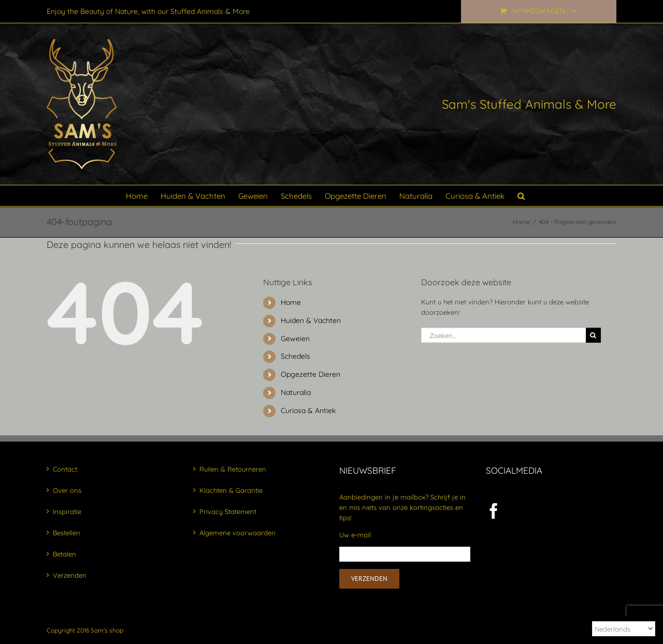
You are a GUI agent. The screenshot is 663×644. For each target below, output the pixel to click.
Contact (65, 469)
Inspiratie (67, 511)
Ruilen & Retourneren (233, 469)
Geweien (295, 339)
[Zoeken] (593, 335)
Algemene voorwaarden (237, 533)
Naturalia (296, 392)
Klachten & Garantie (231, 490)
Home (291, 302)
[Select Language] (624, 629)
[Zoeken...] (503, 335)
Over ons (67, 490)
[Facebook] (494, 511)
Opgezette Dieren (311, 374)
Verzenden (70, 575)
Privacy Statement (228, 511)
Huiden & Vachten (311, 320)
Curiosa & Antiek (308, 411)
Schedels (296, 356)
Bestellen (67, 533)
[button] (521, 196)
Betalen (64, 554)
